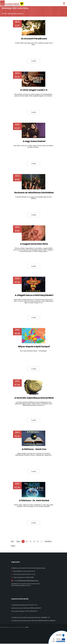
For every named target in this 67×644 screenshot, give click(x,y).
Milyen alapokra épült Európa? (34, 346)
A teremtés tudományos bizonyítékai (34, 398)
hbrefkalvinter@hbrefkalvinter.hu (28, 581)
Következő (48, 541)
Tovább (34, 61)
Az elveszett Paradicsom (34, 39)
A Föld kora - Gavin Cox (34, 449)
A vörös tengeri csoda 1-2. (34, 90)
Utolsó (13, 546)
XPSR (27, 627)
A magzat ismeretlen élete (34, 244)
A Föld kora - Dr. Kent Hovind (34, 500)
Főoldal (4, 14)
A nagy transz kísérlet (34, 141)
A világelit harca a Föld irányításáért (34, 295)
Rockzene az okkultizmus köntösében (34, 193)
